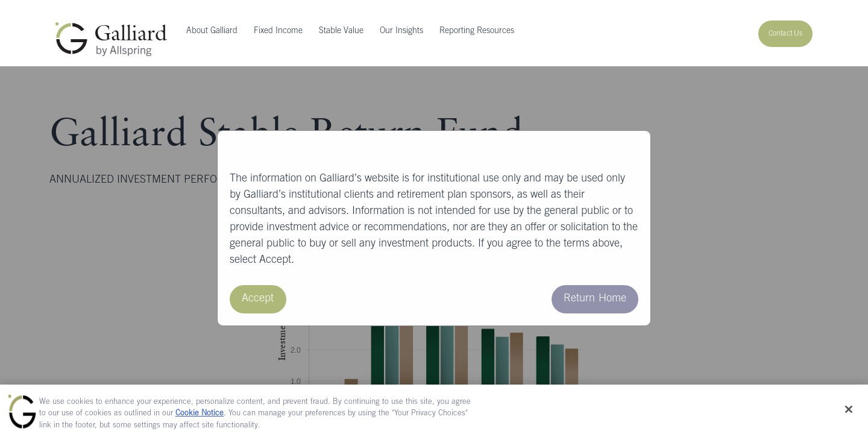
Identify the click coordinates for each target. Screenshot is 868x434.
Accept (258, 299)
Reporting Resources (477, 31)
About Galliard (212, 31)
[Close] (849, 412)
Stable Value (341, 31)
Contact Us (785, 34)
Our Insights (401, 31)
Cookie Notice (200, 417)
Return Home (595, 299)
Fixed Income (278, 31)
